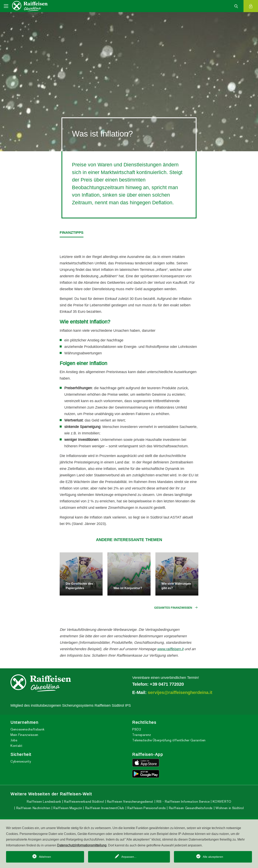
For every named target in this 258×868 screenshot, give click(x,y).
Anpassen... (129, 857)
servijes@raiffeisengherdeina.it (180, 692)
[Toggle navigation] (6, 6)
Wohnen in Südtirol (229, 808)
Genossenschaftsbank (27, 729)
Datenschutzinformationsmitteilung (82, 845)
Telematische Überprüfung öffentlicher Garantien (169, 740)
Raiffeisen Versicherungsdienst (130, 802)
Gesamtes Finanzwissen (173, 608)
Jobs (14, 740)
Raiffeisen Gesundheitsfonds (190, 808)
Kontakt (16, 746)
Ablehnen (45, 857)
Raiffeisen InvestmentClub (104, 808)
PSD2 (137, 729)
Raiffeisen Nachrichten (33, 808)
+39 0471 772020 (167, 684)
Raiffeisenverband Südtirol (83, 802)
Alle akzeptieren (213, 857)
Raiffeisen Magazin (67, 808)
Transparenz (142, 735)
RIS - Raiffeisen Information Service (183, 802)
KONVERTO (222, 802)
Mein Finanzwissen (24, 735)
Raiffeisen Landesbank (44, 802)
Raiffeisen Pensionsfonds (146, 808)
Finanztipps (72, 232)
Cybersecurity (21, 761)
